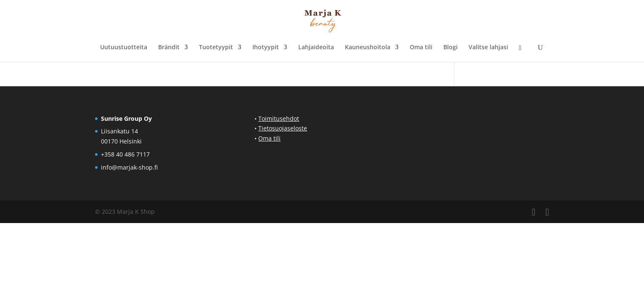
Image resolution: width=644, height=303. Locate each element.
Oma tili (421, 48)
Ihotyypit (266, 48)
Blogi (451, 48)
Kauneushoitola (368, 48)
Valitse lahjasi (488, 48)
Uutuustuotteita (124, 48)
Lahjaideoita (316, 48)
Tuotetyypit (216, 48)
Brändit (169, 48)
